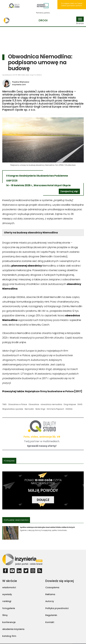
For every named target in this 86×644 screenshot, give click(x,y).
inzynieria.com (19, 85)
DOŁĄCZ (43, 500)
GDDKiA (69, 409)
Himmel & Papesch (55, 409)
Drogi (43, 20)
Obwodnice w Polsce (18, 404)
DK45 (80, 404)
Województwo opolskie (13, 409)
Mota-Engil (40, 409)
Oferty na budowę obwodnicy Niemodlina (31, 233)
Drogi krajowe (70, 404)
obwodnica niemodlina (51, 404)
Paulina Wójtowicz (21, 82)
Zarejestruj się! (69, 191)
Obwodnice (34, 404)
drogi (5, 284)
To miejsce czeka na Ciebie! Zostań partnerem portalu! (72, 5)
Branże (80, 21)
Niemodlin (29, 409)
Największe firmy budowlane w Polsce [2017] (54, 391)
